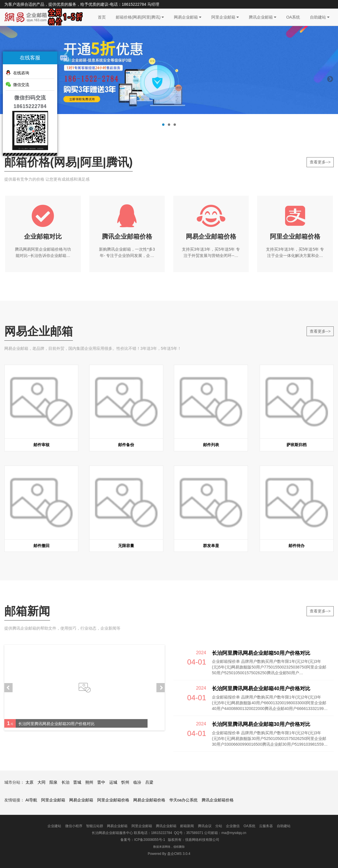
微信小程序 (74, 826)
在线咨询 (17, 73)
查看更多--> (320, 162)
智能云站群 (95, 826)
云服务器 (266, 826)
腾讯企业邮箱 (263, 17)
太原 (29, 782)
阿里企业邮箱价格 (113, 800)
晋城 (77, 782)
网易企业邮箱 (188, 17)
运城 (113, 782)
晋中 (101, 782)
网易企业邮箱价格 (149, 800)
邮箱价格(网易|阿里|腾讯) (140, 17)
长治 (65, 782)
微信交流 (17, 84)
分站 (219, 826)
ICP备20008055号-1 (150, 840)
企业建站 (54, 826)
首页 (102, 17)
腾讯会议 (205, 826)
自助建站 (320, 17)
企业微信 (233, 826)
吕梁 (149, 782)
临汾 (137, 782)
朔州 (89, 782)
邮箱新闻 (187, 826)
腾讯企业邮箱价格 (218, 800)
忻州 (125, 782)
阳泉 (53, 782)
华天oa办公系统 (184, 800)
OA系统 (293, 17)
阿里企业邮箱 (225, 17)
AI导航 (31, 800)
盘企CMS (169, 854)
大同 (41, 782)
